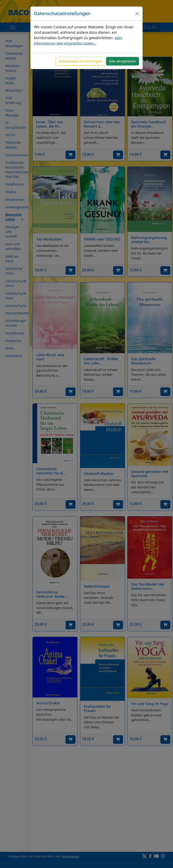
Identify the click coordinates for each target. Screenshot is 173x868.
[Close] (137, 13)
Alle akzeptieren (123, 61)
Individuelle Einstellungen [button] (80, 61)
